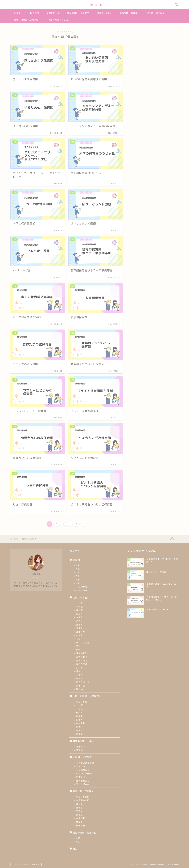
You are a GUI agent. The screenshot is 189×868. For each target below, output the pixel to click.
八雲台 (80, 621)
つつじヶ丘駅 (83, 797)
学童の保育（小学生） (59, 20)
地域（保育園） (104, 13)
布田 (78, 639)
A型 (78, 838)
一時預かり (34, 13)
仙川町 (80, 610)
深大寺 (80, 730)
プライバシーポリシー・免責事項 (26, 864)
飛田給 (80, 689)
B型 (78, 842)
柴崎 (78, 650)
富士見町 (81, 632)
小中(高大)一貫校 (85, 773)
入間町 (80, 617)
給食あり (81, 777)
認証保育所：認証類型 (78, 13)
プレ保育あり (83, 770)
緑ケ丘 (80, 671)
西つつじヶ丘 (83, 682)
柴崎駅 (80, 815)
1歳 (78, 569)
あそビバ (81, 747)
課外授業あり (83, 781)
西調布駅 (81, 818)
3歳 (78, 576)
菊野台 (80, 678)
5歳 (78, 583)
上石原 (80, 603)
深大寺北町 (82, 657)
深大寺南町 (82, 661)
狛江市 (80, 668)
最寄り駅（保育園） (130, 13)
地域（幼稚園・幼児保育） (27, 20)
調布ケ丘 (81, 686)
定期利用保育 (53, 13)
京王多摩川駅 (83, 800)
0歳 (78, 565)
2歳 (78, 572)
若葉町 (80, 675)
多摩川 (80, 628)
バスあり (81, 766)
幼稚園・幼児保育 (156, 13)
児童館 (80, 750)
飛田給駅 (81, 825)
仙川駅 (80, 804)
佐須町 (80, 614)
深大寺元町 (82, 653)
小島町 (80, 635)
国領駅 (80, 808)
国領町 (80, 625)
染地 (78, 646)
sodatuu (94, 5)
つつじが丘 (82, 702)
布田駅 (80, 811)
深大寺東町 (82, 664)
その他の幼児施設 (85, 763)
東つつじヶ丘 (83, 643)
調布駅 (80, 822)
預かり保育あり (84, 784)
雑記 (75, 849)
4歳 (78, 580)
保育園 (17, 13)
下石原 (80, 607)
